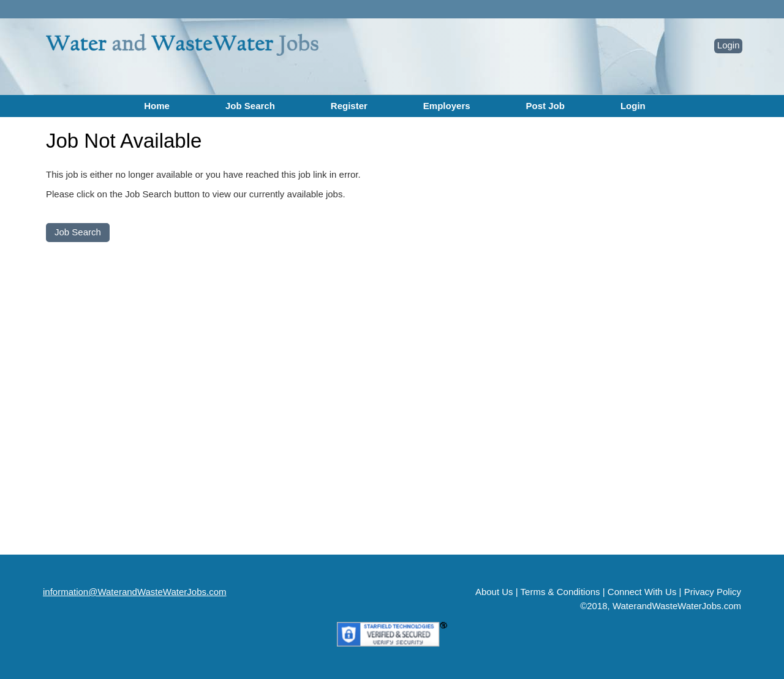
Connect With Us (642, 592)
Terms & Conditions (560, 592)
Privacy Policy (713, 592)
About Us (494, 592)
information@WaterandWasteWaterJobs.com (135, 592)
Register (349, 106)
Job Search (250, 106)
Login (729, 45)
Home (157, 106)
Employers (447, 106)
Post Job (545, 106)
